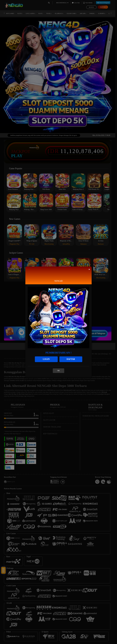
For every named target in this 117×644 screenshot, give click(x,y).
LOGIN (46, 359)
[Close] (89, 269)
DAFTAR (71, 359)
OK (58, 371)
